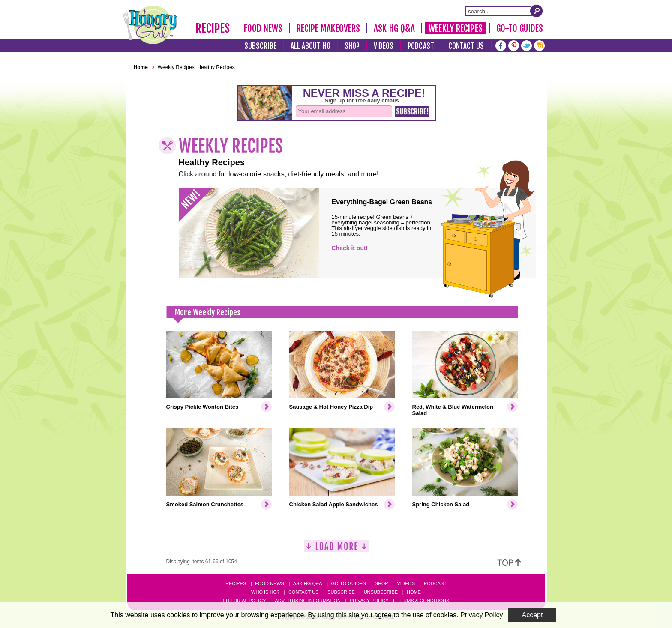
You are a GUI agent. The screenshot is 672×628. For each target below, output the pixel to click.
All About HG (310, 46)
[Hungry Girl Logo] (150, 25)
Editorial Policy (244, 601)
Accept (532, 615)
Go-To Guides (520, 28)
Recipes (213, 28)
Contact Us (466, 46)
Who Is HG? (265, 592)
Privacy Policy (369, 601)
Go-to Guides (348, 583)
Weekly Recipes (455, 28)
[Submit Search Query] (537, 11)
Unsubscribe (381, 592)
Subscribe (260, 46)
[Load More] (336, 549)
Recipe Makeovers (328, 28)
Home (414, 592)
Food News (263, 28)
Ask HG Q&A (394, 28)
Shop (352, 46)
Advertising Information (308, 601)
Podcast (421, 46)
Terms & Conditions (423, 601)
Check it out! (350, 248)
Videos (384, 46)
